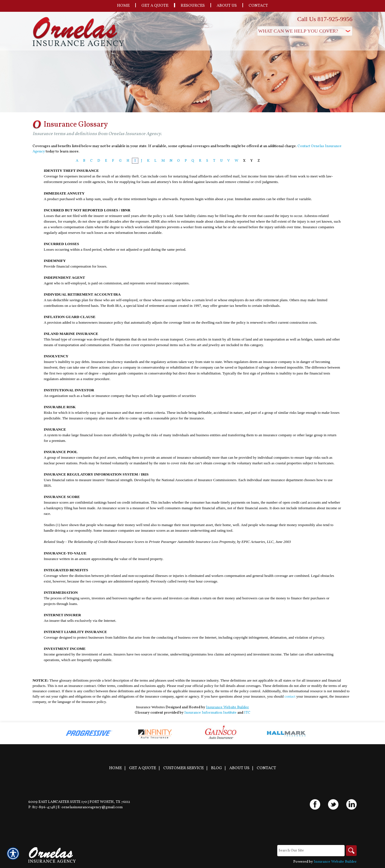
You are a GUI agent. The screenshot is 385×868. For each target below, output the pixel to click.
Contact (266, 768)
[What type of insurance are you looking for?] (305, 31)
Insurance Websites (151, 707)
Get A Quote (143, 768)
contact (290, 696)
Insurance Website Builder (227, 707)
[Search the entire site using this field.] (310, 851)
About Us (239, 768)
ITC (247, 713)
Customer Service (184, 768)
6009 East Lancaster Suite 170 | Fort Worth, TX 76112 (79, 802)
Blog (216, 768)
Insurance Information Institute (210, 713)
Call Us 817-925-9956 (325, 19)
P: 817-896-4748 (42, 807)
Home (115, 768)
